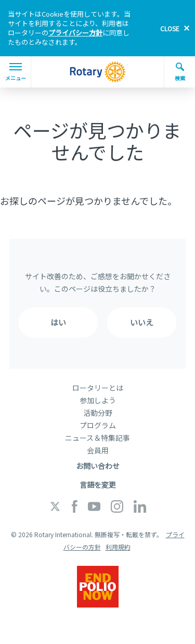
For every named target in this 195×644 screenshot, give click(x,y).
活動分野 (98, 413)
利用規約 (118, 547)
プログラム (98, 425)
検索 (180, 72)
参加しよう (98, 400)
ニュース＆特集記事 (97, 438)
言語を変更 (98, 485)
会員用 (98, 450)
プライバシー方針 (75, 33)
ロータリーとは (98, 388)
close (170, 28)
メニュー (16, 72)
